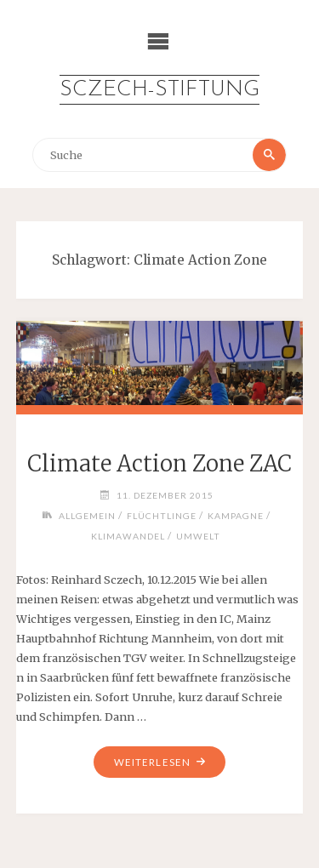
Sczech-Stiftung (159, 90)
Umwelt (198, 536)
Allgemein (87, 516)
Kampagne (236, 516)
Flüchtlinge (162, 516)
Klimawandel (128, 536)
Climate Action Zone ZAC (159, 464)
